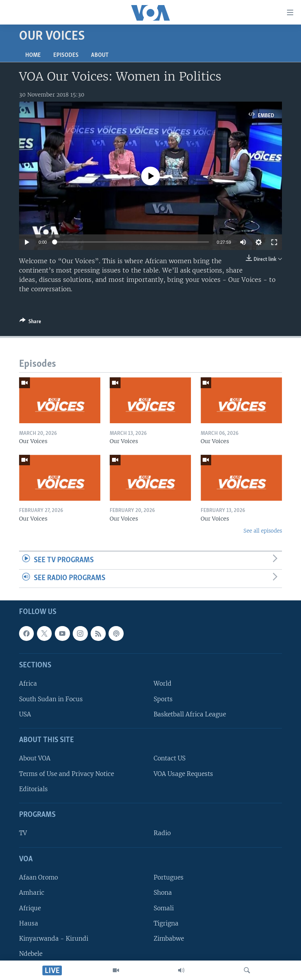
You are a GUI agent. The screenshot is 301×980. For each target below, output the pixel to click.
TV (23, 833)
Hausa (29, 923)
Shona (163, 893)
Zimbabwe (169, 939)
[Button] (30, 323)
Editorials (33, 789)
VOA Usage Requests (183, 774)
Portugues (169, 877)
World (163, 684)
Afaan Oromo (38, 877)
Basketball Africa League (190, 714)
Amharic (32, 893)
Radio (162, 833)
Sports (163, 699)
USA (25, 714)
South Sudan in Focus (51, 699)
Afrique (30, 908)
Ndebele (31, 954)
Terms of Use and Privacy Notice (66, 774)
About (100, 55)
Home (33, 55)
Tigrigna (166, 923)
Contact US (170, 759)
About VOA (35, 759)
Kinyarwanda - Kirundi (54, 939)
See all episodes (263, 531)
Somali (164, 908)
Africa (28, 684)
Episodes (66, 55)
